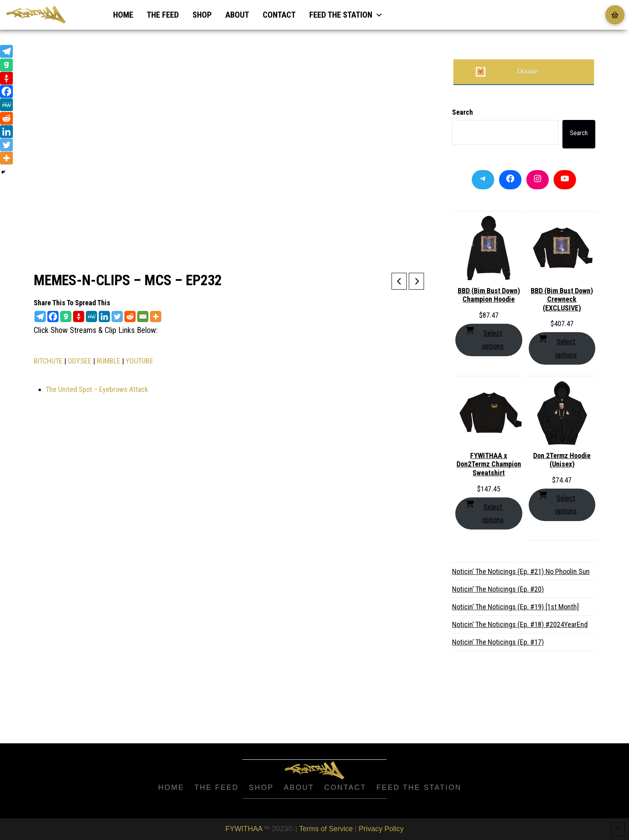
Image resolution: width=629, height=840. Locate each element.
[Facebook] (53, 317)
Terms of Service (326, 829)
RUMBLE (109, 361)
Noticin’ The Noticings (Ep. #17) (498, 642)
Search (463, 112)
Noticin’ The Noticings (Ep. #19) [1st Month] (515, 607)
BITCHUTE (48, 361)
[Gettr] (79, 317)
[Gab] (66, 317)
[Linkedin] (104, 317)
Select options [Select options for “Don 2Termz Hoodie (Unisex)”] (558, 503)
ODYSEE (80, 361)
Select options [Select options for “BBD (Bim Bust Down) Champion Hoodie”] (485, 339)
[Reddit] (130, 317)
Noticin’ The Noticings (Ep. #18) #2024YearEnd (520, 624)
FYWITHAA (244, 829)
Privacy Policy (381, 829)
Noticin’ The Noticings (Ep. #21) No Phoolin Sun (521, 571)
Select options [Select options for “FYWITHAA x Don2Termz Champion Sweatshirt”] (485, 512)
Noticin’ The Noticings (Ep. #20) (498, 589)
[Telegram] (40, 317)
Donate (528, 72)
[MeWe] (91, 317)
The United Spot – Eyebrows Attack (97, 389)
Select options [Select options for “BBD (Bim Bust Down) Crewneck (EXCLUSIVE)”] (558, 347)
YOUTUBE (139, 361)
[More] (156, 317)
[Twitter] (117, 317)
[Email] (143, 317)
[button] (615, 15)
